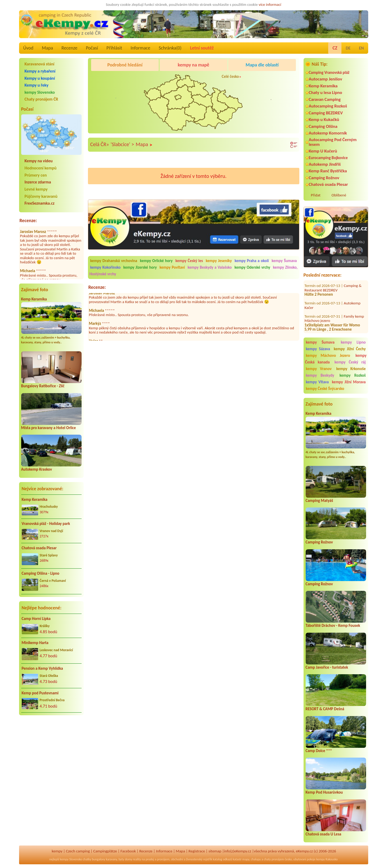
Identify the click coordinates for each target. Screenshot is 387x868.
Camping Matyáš (319, 501)
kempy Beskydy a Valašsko (210, 267)
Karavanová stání (40, 64)
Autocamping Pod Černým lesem (333, 142)
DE (348, 48)
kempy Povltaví (172, 267)
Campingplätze (105, 851)
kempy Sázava (318, 349)
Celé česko (230, 77)
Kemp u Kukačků (324, 120)
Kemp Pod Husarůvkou (324, 792)
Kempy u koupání (40, 78)
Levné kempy (36, 189)
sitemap (215, 851)
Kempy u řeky (37, 85)
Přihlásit (114, 48)
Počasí (92, 48)
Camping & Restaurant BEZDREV (333, 283)
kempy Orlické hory (156, 261)
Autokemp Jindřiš (325, 164)
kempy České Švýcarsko (325, 389)
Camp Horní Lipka (36, 619)
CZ (335, 48)
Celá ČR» (100, 144)
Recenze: (28, 221)
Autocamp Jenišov (326, 79)
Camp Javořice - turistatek (327, 667)
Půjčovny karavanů (41, 196)
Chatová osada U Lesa (324, 834)
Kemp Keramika (34, 299)
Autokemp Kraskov (37, 469)
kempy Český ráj (350, 362)
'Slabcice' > (123, 144)
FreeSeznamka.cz (40, 203)
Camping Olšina (323, 126)
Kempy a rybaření (40, 71)
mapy (246, 859)
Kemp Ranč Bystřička (328, 171)
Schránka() (170, 48)
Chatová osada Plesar (39, 548)
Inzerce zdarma (38, 182)
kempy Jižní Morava (349, 382)
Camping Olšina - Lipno (41, 573)
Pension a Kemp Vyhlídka (42, 668)
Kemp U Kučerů (323, 151)
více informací (270, 5)
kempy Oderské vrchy (252, 267)
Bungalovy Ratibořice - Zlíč (43, 386)
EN (361, 48)
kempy (57, 851)
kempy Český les (189, 261)
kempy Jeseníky (219, 261)
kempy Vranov (319, 369)
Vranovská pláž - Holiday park (46, 524)
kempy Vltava (317, 382)
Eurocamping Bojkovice (328, 158)
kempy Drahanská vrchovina (114, 261)
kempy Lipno (353, 342)
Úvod (28, 48)
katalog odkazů (222, 859)
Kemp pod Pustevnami (40, 693)
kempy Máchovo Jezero (328, 356)
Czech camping (78, 851)
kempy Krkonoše (351, 369)
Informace (140, 48)
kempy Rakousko (327, 859)
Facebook (128, 851)
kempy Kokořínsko (106, 267)
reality (137, 859)
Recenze (69, 48)
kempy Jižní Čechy (350, 349)
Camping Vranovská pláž (329, 72)
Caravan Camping (325, 99)
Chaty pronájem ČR (41, 99)
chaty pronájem (274, 859)
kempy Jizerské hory (140, 267)
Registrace (197, 851)
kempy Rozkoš (353, 375)
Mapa (47, 48)
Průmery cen (36, 175)
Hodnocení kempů (41, 168)
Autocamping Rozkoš (328, 106)
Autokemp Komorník (328, 133)
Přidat (316, 195)
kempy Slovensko (40, 92)
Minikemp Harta (35, 643)
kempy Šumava (320, 342)
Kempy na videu (39, 161)
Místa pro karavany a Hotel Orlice (49, 428)
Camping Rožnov (324, 178)
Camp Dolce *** (319, 751)
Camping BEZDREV (326, 113)
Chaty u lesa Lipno (326, 93)
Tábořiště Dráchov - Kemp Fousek (333, 626)
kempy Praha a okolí (252, 261)
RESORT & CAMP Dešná (325, 709)
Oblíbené (339, 195)
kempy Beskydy (320, 375)
